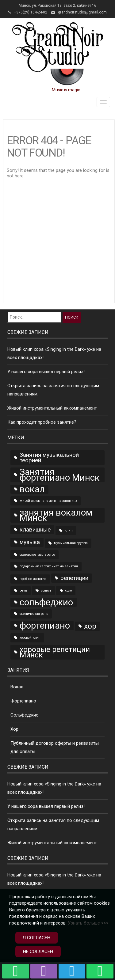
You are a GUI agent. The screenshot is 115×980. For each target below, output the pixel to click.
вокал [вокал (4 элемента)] (32, 489)
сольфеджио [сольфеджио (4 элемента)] (46, 602)
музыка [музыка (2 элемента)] (30, 542)
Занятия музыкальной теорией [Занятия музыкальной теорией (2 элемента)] (49, 458)
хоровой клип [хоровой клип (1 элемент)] (30, 638)
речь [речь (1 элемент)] (23, 590)
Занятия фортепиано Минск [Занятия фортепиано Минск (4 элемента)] (60, 475)
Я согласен (37, 938)
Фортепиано (23, 701)
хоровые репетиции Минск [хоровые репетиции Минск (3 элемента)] (55, 652)
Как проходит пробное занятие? (42, 422)
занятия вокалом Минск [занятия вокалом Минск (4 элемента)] (56, 515)
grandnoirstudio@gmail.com (82, 12)
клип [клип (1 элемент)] (69, 530)
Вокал (17, 687)
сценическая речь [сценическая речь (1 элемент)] (34, 614)
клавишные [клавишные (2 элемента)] (35, 530)
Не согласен (38, 952)
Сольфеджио (25, 715)
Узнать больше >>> (88, 923)
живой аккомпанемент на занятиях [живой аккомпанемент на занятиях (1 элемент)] (48, 501)
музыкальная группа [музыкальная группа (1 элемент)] (71, 543)
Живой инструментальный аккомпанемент (52, 408)
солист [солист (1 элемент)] (46, 590)
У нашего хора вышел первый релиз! (46, 372)
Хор (14, 729)
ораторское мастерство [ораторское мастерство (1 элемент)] (37, 555)
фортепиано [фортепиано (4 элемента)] (45, 626)
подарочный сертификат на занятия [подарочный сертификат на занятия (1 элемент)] (49, 566)
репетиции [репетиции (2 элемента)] (74, 578)
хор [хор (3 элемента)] (90, 626)
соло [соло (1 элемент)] (69, 590)
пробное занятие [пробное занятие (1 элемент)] (33, 579)
